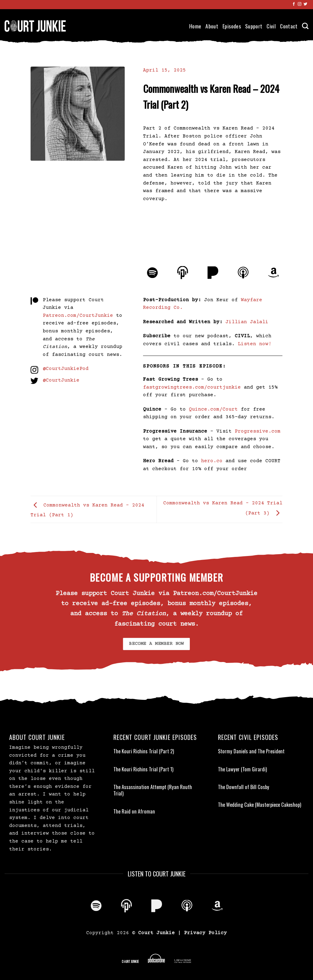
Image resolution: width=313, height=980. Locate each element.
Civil (271, 26)
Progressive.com (258, 431)
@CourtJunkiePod (66, 369)
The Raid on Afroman (134, 811)
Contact (289, 26)
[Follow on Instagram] (300, 4)
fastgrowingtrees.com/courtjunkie (192, 387)
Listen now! (255, 344)
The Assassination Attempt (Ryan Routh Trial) (153, 790)
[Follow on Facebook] (294, 4)
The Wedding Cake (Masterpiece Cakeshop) (260, 805)
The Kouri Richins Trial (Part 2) (144, 751)
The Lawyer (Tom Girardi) (242, 769)
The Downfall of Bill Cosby (244, 787)
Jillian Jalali (247, 322)
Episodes (232, 26)
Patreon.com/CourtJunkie (78, 316)
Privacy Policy (205, 933)
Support (254, 26)
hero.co (212, 461)
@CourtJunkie (61, 380)
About (212, 26)
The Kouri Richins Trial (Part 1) (143, 769)
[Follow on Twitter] (305, 4)
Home (195, 26)
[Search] (305, 26)
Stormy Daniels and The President (251, 751)
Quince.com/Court (213, 409)
